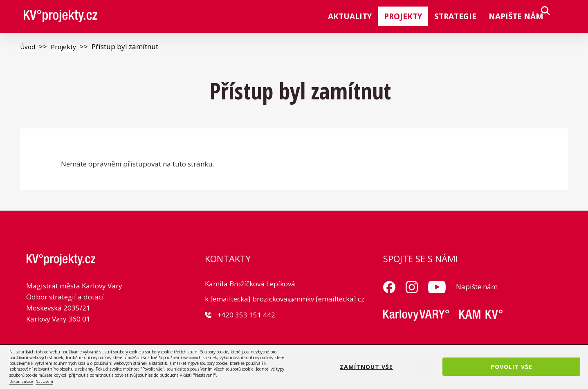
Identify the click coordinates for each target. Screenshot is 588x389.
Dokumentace (21, 381)
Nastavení (44, 381)
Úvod (29, 46)
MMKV (416, 315)
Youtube (437, 287)
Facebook (389, 287)
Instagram (412, 287)
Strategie (455, 16)
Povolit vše (512, 367)
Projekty (403, 16)
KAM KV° (481, 315)
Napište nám (516, 16)
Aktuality (350, 16)
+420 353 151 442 (246, 315)
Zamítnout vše (366, 367)
